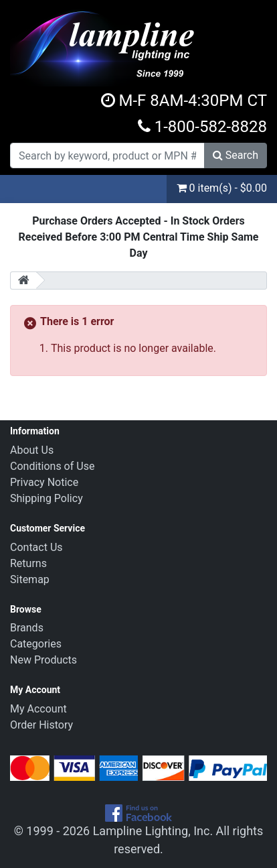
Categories (36, 644)
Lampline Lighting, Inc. (153, 831)
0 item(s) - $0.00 (222, 188)
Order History (41, 725)
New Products (43, 660)
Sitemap (30, 579)
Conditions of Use (52, 466)
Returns (28, 563)
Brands (27, 628)
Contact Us (36, 547)
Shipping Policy (47, 498)
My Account (38, 709)
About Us (32, 450)
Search (236, 155)
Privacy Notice (44, 482)
